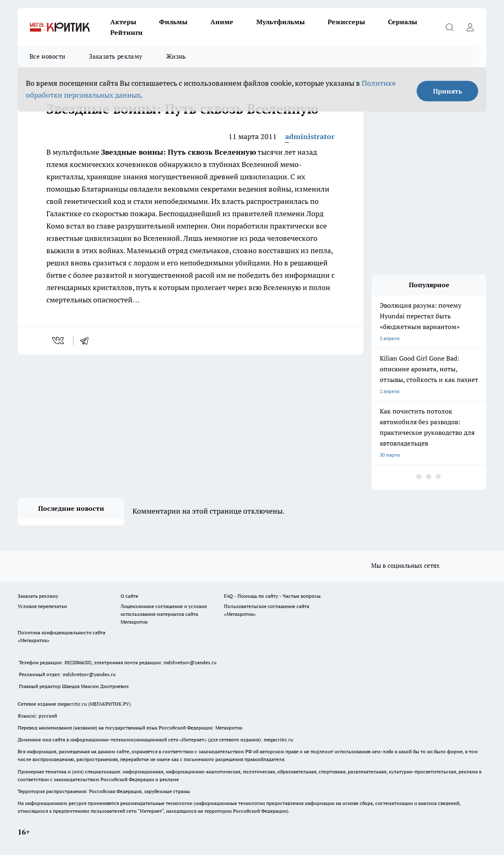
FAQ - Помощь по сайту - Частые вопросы (272, 596)
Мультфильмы (281, 22)
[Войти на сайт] (470, 27)
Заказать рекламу (116, 56)
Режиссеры (346, 22)
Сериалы (403, 22)
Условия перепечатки (42, 606)
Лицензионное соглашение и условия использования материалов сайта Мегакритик (164, 614)
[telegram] (87, 341)
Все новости (47, 56)
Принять (448, 91)
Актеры (123, 22)
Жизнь (176, 56)
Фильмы (173, 22)
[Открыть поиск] (449, 27)
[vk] (59, 341)
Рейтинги (127, 32)
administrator (310, 136)
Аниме (222, 22)
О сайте (129, 596)
